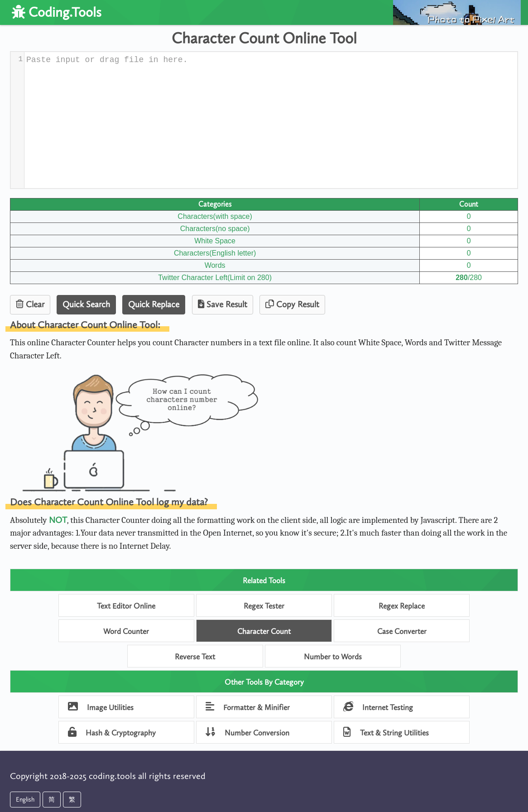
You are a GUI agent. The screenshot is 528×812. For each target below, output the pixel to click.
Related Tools (264, 580)
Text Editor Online (126, 606)
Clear (30, 304)
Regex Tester (264, 606)
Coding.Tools (57, 12)
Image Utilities (101, 707)
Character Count (264, 631)
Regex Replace (402, 606)
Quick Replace (154, 304)
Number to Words (333, 657)
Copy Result (292, 304)
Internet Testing (378, 707)
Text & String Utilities (386, 732)
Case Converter (402, 631)
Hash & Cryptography (112, 732)
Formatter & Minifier (248, 707)
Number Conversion (247, 732)
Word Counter (126, 631)
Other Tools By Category (264, 682)
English (25, 800)
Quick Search (86, 304)
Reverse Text (195, 657)
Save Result (223, 304)
